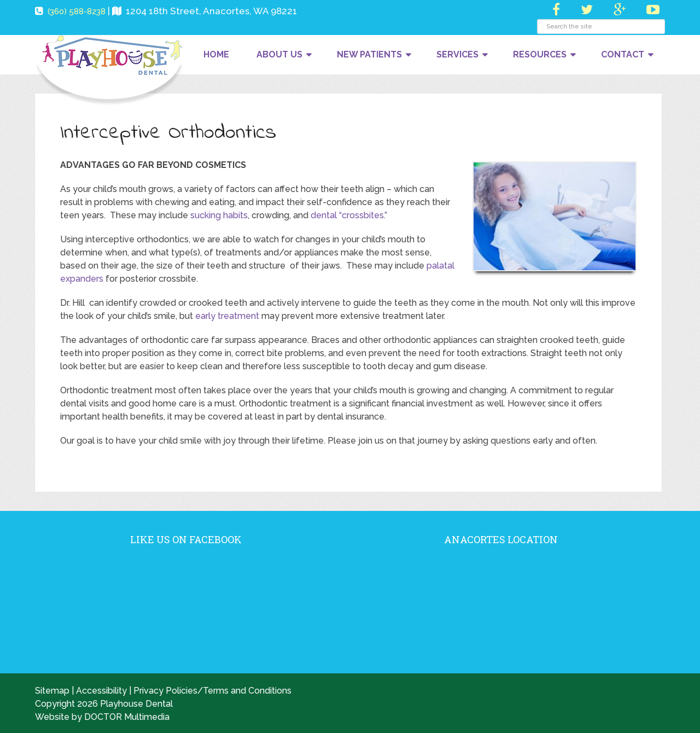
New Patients (369, 54)
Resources (540, 54)
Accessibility (101, 691)
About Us (279, 54)
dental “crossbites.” (349, 215)
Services (457, 54)
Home (216, 54)
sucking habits (219, 215)
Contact (623, 54)
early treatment (227, 316)
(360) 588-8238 (77, 11)
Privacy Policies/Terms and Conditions (212, 691)
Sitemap (52, 691)
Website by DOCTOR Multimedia (102, 717)
